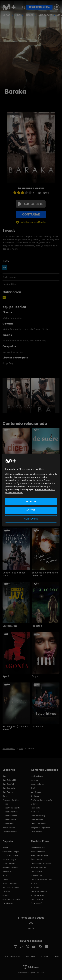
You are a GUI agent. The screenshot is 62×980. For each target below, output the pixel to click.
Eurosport (7, 891)
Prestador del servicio (13, 956)
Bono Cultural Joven (40, 856)
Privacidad (43, 956)
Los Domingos (37, 776)
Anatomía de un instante (42, 800)
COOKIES (55, 956)
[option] (19, 396)
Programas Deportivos (40, 828)
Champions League (11, 852)
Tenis (5, 875)
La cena (34, 780)
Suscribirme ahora (39, 7)
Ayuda (31, 926)
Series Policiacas (10, 816)
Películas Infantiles (11, 800)
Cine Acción (8, 792)
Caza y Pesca (37, 832)
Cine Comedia (9, 788)
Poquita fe (35, 808)
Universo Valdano (10, 867)
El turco (34, 804)
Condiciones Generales (41, 864)
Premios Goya (37, 820)
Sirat (33, 788)
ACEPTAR (31, 510)
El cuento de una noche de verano (45, 574)
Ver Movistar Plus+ (39, 848)
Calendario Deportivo (12, 899)
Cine (17, 15)
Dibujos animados (39, 824)
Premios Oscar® (38, 816)
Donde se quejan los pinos (14, 574)
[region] (31, 490)
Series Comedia (9, 820)
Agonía (6, 676)
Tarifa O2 (35, 887)
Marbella (35, 812)
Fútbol (29, 15)
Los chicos (38, 727)
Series (6, 15)
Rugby (5, 879)
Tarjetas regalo (37, 895)
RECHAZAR (31, 502)
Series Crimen (9, 824)
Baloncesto (45, 15)
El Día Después (9, 864)
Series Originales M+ (11, 808)
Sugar (35, 676)
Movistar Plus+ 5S (38, 867)
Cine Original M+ (10, 780)
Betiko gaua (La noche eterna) (15, 728)
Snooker (6, 895)
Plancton (37, 626)
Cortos (5, 796)
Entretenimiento (10, 832)
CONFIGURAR (31, 519)
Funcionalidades (38, 852)
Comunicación (37, 899)
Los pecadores (37, 784)
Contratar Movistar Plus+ (42, 879)
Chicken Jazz (10, 626)
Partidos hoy (8, 903)
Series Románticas (10, 812)
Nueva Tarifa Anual (39, 891)
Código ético (36, 871)
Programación (37, 903)
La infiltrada (36, 792)
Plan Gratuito (37, 875)
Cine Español (8, 784)
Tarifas (34, 883)
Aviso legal (30, 956)
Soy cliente (31, 204)
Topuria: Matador (10, 883)
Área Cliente (36, 860)
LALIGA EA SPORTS (10, 856)
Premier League (9, 860)
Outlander (35, 796)
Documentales (9, 828)
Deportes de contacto (12, 887)
